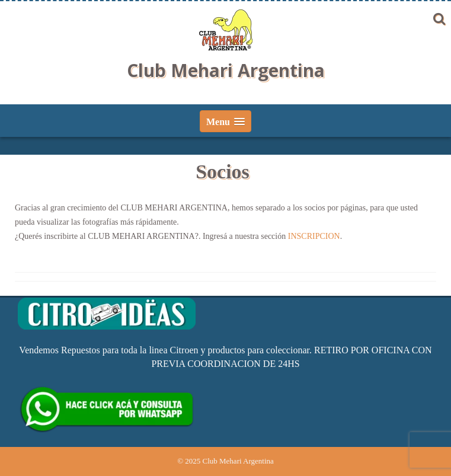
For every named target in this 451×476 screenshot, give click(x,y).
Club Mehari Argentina (226, 70)
